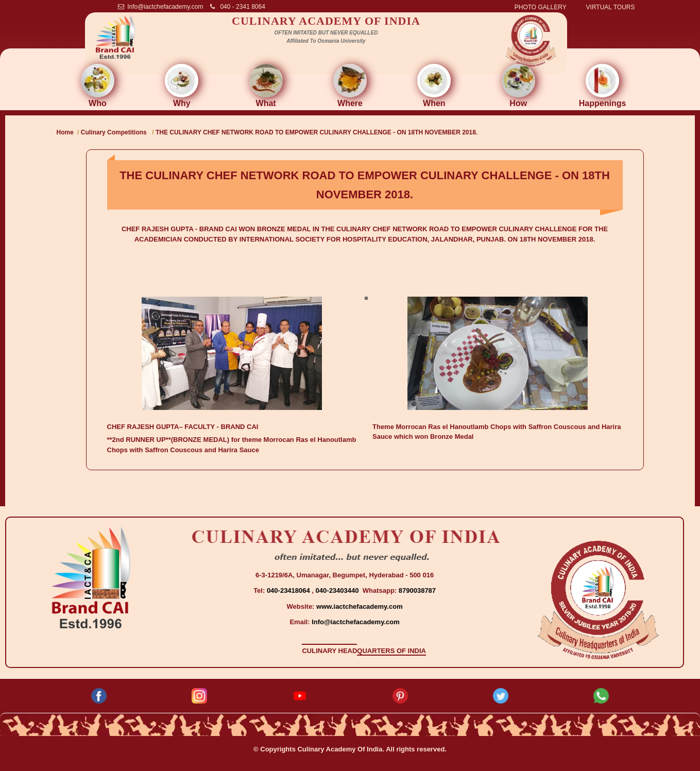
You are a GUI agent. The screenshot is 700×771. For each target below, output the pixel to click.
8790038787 (416, 590)
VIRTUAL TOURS (611, 7)
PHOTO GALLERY (541, 7)
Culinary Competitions (115, 132)
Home (65, 132)
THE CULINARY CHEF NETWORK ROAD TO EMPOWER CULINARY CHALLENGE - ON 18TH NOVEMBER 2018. (317, 132)
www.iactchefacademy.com (360, 606)
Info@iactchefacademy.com (161, 7)
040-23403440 (338, 590)
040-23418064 (289, 590)
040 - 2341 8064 (237, 7)
